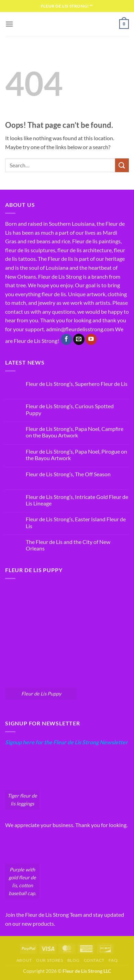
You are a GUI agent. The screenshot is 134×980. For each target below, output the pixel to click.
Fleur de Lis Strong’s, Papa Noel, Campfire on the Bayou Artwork (75, 432)
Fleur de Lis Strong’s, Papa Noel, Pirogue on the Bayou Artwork (76, 455)
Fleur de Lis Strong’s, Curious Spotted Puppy (70, 409)
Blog (73, 960)
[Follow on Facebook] (66, 339)
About (24, 960)
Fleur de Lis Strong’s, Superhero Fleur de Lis (77, 384)
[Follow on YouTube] (91, 339)
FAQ (113, 960)
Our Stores (49, 960)
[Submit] (122, 165)
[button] (9, 24)
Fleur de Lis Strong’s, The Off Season (68, 474)
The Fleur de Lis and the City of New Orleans (68, 545)
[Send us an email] (79, 339)
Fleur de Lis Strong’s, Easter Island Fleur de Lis (76, 522)
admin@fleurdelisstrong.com (80, 329)
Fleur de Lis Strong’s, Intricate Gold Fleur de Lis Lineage (77, 500)
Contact (94, 960)
